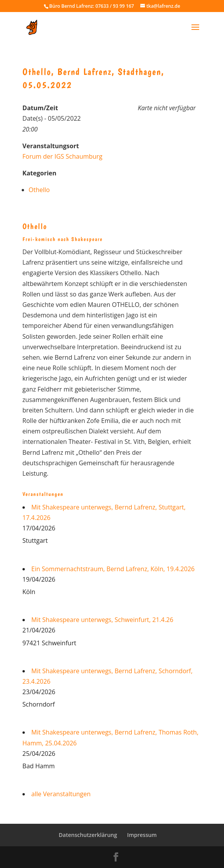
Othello (39, 190)
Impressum (142, 835)
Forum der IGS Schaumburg (62, 156)
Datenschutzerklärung (88, 835)
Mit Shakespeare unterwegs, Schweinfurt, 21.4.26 (102, 620)
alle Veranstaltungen (61, 794)
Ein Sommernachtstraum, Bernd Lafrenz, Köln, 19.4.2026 (113, 569)
